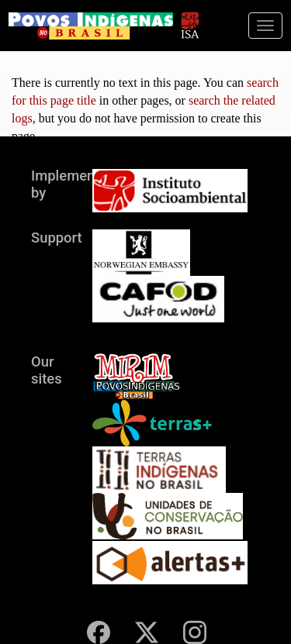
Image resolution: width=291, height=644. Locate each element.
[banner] (91, 26)
